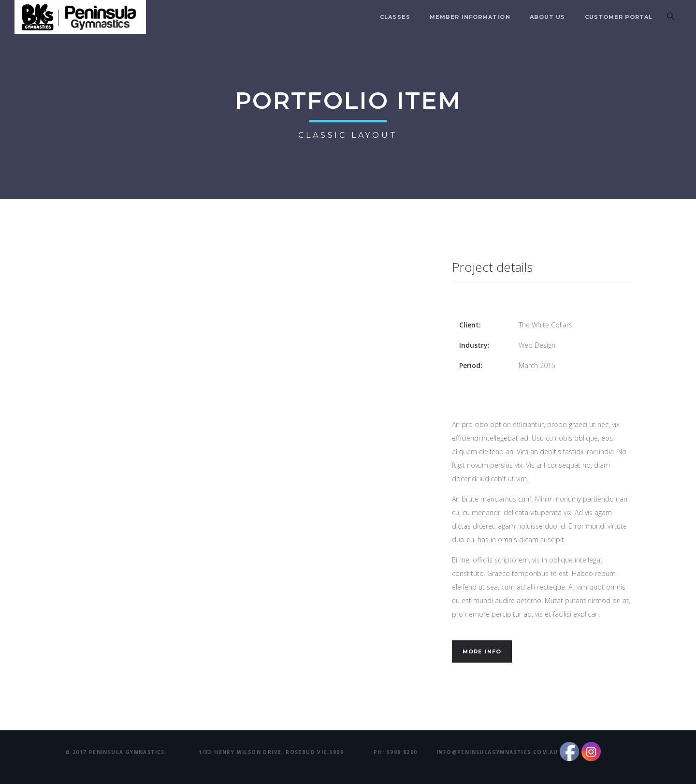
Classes (395, 17)
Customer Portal (619, 17)
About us (548, 17)
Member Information (470, 17)
